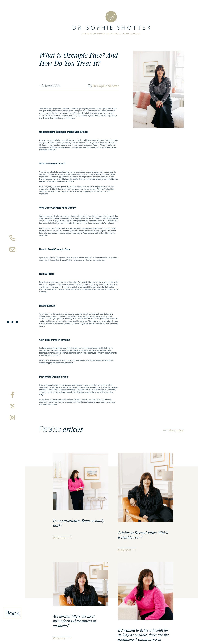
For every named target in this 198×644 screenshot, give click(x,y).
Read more (62, 538)
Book (12, 613)
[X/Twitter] (12, 406)
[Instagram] (12, 417)
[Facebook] (12, 395)
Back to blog (173, 430)
